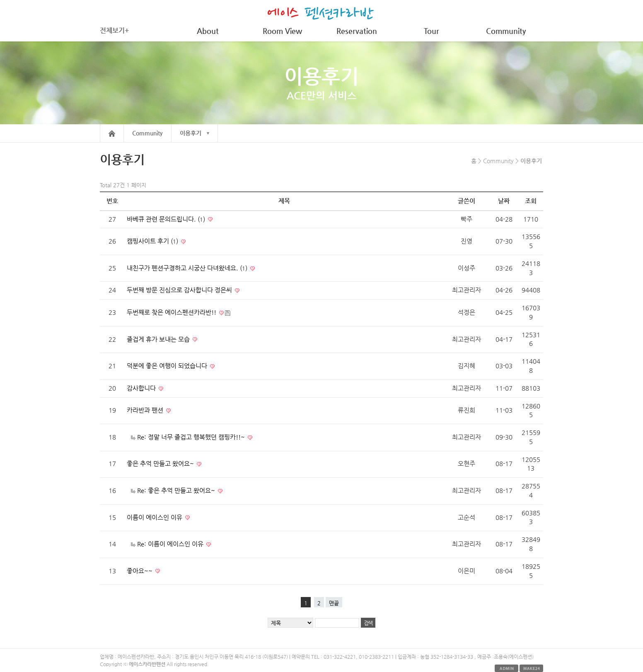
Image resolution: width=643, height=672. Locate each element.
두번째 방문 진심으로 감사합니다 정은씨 (180, 290)
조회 (531, 201)
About (208, 31)
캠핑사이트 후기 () (153, 241)
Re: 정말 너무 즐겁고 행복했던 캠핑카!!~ (192, 437)
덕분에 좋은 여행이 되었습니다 (168, 366)
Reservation (357, 31)
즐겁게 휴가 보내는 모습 (159, 339)
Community (506, 31)
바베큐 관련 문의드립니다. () (167, 219)
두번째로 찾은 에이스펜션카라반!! (172, 312)
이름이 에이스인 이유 (155, 517)
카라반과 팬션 (146, 410)
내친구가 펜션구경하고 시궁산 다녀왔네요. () (188, 268)
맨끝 (334, 603)
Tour (431, 31)
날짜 (504, 201)
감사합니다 (142, 388)
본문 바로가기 (0, 0)
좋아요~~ (140, 571)
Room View (282, 31)
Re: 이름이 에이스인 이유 (171, 544)
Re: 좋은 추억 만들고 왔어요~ (177, 491)
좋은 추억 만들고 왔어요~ (161, 464)
